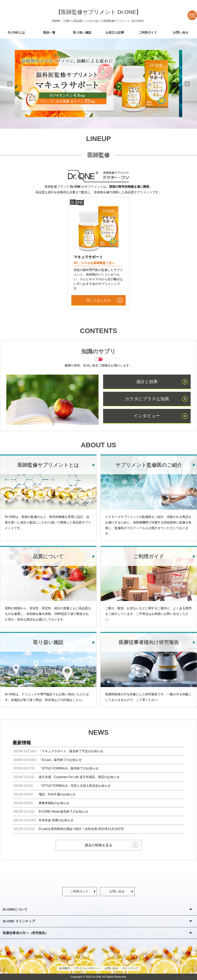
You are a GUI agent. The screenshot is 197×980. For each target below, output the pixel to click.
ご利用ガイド (148, 32)
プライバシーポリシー (87, 968)
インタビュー (147, 416)
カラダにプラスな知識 (147, 399)
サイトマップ (130, 968)
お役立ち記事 (115, 32)
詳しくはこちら (98, 300)
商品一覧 (49, 32)
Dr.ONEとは (16, 32)
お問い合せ (181, 32)
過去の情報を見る (98, 845)
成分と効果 (147, 382)
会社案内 (64, 968)
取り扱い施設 (82, 32)
